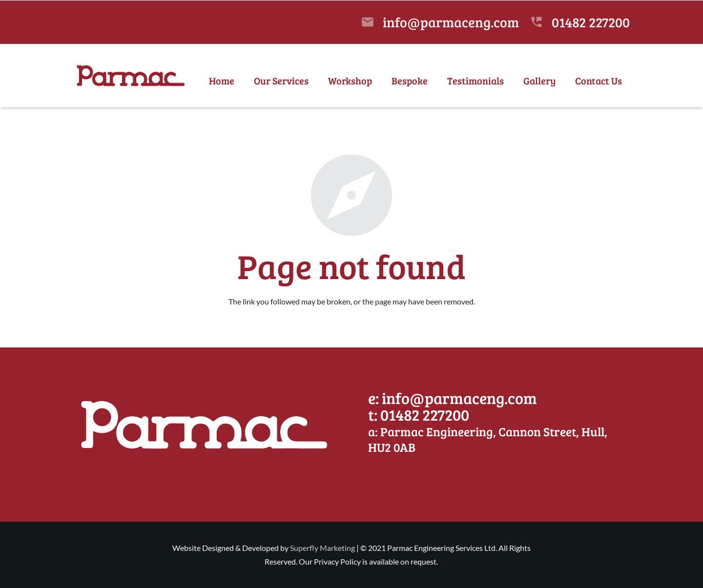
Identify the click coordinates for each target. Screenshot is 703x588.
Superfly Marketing (322, 548)
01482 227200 (591, 22)
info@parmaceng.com (451, 22)
